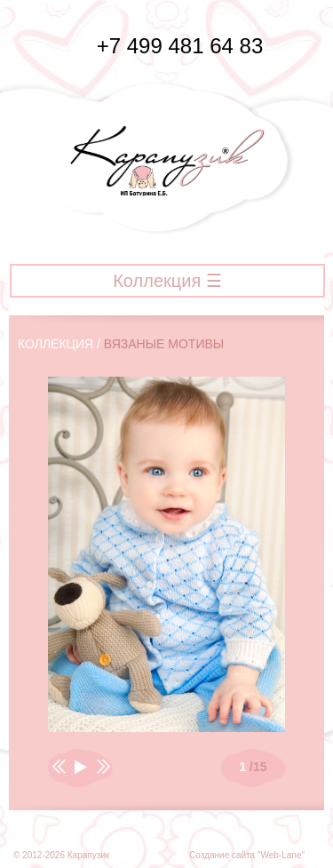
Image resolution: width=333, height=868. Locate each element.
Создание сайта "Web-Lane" (247, 855)
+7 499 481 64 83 (167, 46)
